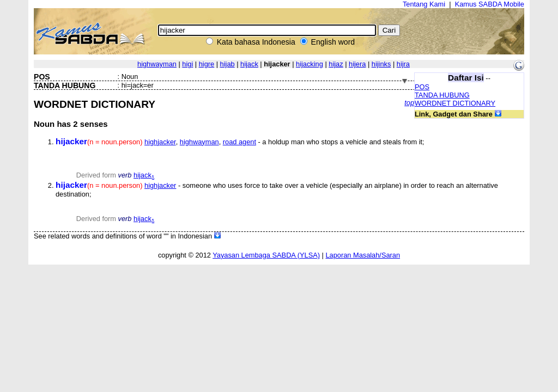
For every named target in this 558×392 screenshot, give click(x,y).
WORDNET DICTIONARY (455, 103)
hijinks (381, 64)
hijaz (336, 64)
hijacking (310, 64)
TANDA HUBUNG (442, 95)
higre (207, 64)
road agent (239, 142)
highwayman (157, 64)
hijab (228, 64)
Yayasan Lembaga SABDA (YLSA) (266, 255)
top (409, 103)
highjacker (160, 142)
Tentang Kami (424, 4)
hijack (249, 64)
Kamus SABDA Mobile (490, 4)
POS (422, 87)
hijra (403, 64)
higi (187, 64)
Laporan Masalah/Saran (363, 255)
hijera (357, 64)
